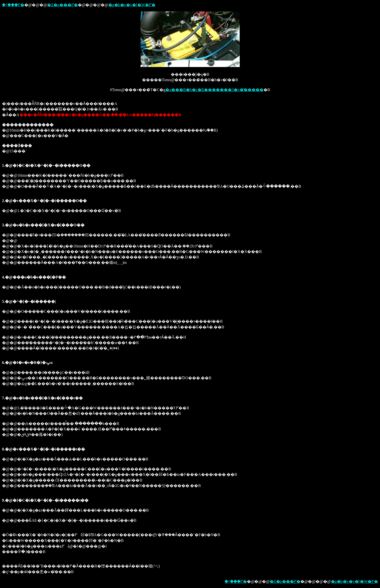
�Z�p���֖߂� (62, 5)
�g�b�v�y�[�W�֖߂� (132, 5)
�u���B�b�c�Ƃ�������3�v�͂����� (214, 90)
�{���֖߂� (13, 5)
